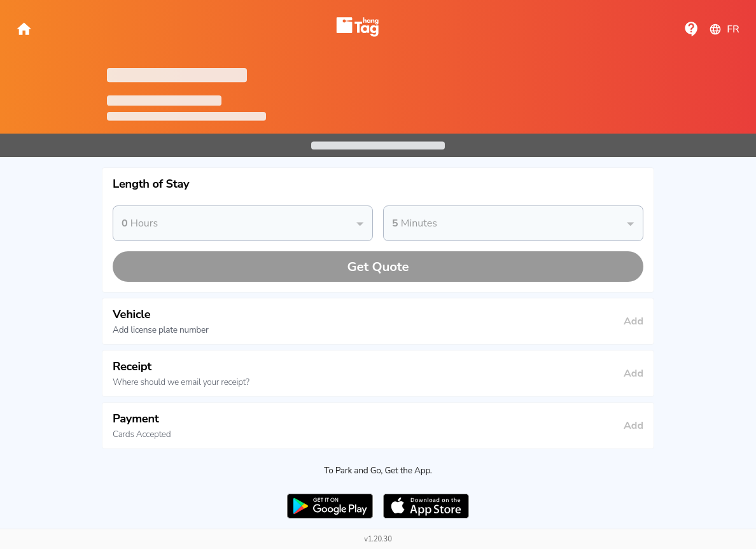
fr (724, 29)
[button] (378, 184)
